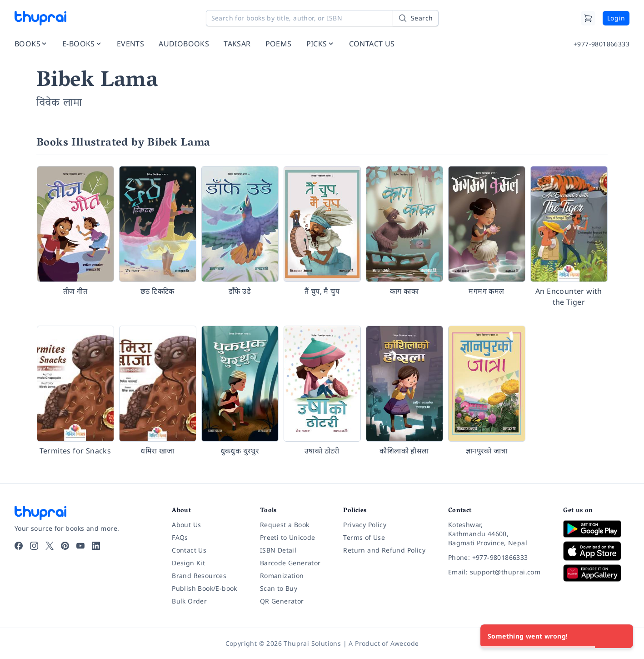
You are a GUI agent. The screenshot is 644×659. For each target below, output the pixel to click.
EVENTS (130, 44)
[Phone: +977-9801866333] (498, 558)
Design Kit (188, 563)
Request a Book (285, 525)
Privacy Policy (365, 525)
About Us (186, 525)
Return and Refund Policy (384, 550)
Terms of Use (364, 537)
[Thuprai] (40, 18)
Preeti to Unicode (288, 537)
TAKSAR (237, 44)
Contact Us (189, 550)
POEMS (279, 44)
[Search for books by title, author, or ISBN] (322, 18)
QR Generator (282, 601)
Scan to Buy (279, 588)
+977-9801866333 (602, 44)
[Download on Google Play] (596, 529)
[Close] (621, 636)
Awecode (405, 643)
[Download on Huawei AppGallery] (596, 573)
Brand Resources (199, 576)
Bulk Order (189, 601)
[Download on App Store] (596, 551)
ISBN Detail (278, 550)
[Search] (415, 18)
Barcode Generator (290, 563)
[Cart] (588, 18)
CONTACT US (372, 44)
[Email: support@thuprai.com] (498, 572)
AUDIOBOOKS (184, 44)
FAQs (180, 537)
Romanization (282, 576)
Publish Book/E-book (205, 588)
